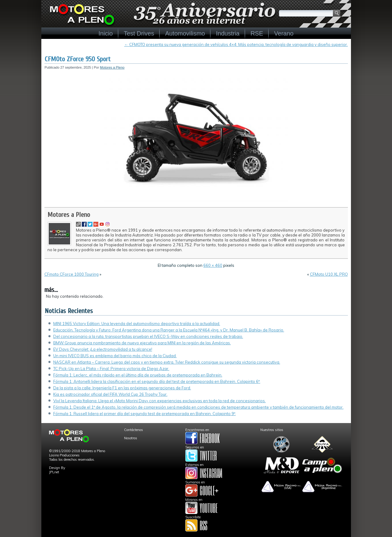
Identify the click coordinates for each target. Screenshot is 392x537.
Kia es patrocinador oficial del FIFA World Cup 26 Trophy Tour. (110, 394)
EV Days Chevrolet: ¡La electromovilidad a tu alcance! (103, 349)
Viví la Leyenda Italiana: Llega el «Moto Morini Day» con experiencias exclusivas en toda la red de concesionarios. (160, 401)
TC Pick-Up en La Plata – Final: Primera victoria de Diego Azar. (111, 369)
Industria (228, 33)
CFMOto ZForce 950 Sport (78, 59)
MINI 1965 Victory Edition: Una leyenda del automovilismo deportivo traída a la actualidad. (137, 323)
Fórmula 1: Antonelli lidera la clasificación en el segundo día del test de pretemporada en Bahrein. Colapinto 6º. (157, 381)
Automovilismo (185, 33)
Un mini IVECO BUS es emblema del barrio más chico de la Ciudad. (115, 356)
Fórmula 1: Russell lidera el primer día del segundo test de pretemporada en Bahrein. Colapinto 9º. (145, 414)
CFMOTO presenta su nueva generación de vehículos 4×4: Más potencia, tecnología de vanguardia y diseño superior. (236, 44)
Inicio (106, 33)
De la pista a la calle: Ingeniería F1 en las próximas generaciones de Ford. (122, 388)
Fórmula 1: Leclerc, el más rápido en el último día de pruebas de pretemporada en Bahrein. (138, 375)
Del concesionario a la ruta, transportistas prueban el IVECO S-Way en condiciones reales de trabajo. (148, 336)
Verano (284, 33)
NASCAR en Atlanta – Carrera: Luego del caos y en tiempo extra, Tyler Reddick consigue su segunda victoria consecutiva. (167, 362)
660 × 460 (213, 265)
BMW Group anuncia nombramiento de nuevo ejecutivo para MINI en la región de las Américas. (142, 343)
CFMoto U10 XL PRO (329, 274)
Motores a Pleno (112, 67)
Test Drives (139, 33)
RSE (257, 33)
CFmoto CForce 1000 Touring (72, 274)
